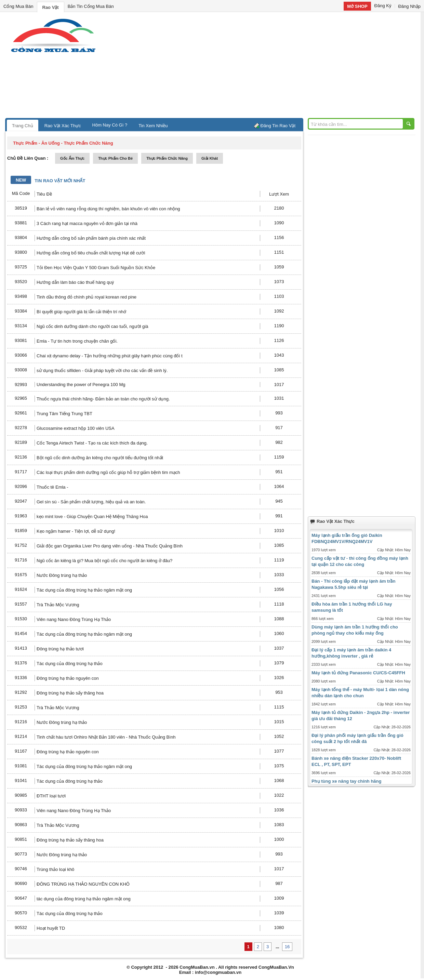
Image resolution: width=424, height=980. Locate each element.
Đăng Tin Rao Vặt (278, 126)
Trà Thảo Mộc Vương (58, 605)
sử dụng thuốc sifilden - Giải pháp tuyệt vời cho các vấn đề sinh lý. (102, 370)
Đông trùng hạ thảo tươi (60, 649)
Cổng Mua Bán (18, 6)
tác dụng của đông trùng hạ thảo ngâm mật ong (84, 899)
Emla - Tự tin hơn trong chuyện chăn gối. (77, 341)
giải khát (210, 158)
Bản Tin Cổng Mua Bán (91, 6)
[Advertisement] (270, 67)
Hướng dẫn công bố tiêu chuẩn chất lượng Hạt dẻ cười (91, 253)
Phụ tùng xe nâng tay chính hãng (346, 781)
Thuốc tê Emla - (52, 487)
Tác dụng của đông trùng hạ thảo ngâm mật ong (84, 590)
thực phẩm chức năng (167, 158)
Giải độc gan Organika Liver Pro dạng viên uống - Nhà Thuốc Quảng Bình (110, 546)
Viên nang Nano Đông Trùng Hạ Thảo (74, 619)
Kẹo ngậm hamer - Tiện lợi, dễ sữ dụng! (76, 531)
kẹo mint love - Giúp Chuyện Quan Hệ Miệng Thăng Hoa (92, 517)
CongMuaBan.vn (197, 967)
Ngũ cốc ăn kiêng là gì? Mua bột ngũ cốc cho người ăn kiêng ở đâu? (104, 561)
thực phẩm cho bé (115, 158)
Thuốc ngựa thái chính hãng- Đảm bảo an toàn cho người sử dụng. (103, 399)
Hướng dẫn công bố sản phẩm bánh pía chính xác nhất (91, 238)
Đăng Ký (383, 6)
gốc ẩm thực (72, 158)
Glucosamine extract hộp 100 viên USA (76, 428)
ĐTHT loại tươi (51, 796)
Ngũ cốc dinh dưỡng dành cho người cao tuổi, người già (92, 326)
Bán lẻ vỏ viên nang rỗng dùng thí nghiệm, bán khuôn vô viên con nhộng (108, 209)
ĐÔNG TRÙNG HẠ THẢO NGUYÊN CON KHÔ (83, 884)
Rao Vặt (51, 7)
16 (287, 947)
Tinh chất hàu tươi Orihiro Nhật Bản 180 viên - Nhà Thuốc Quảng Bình (106, 737)
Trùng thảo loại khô (55, 869)
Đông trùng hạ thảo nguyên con (68, 678)
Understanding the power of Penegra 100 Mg (81, 385)
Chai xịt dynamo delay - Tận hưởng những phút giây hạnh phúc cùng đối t (110, 356)
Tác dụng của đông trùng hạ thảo (70, 664)
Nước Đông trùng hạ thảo (62, 575)
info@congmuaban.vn (218, 972)
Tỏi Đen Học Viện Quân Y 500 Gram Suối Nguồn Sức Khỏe (96, 268)
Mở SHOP (357, 6)
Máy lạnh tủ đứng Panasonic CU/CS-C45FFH (358, 673)
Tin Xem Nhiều (153, 126)
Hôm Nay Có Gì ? (110, 125)
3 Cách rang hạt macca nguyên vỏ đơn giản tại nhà (87, 223)
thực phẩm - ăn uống (36, 143)
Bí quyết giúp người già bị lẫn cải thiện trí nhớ (81, 312)
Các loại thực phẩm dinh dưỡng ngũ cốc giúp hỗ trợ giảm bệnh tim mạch (108, 472)
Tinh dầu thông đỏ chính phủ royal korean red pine (87, 297)
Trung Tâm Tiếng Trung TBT (64, 414)
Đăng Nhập (409, 6)
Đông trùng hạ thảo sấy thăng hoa (71, 693)
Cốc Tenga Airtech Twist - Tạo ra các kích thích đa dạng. (92, 443)
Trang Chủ (23, 126)
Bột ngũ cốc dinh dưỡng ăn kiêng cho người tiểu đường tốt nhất (100, 458)
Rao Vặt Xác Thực (63, 126)
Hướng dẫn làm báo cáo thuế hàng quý (75, 282)
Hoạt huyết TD (51, 928)
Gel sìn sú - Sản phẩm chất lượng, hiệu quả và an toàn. (91, 502)
